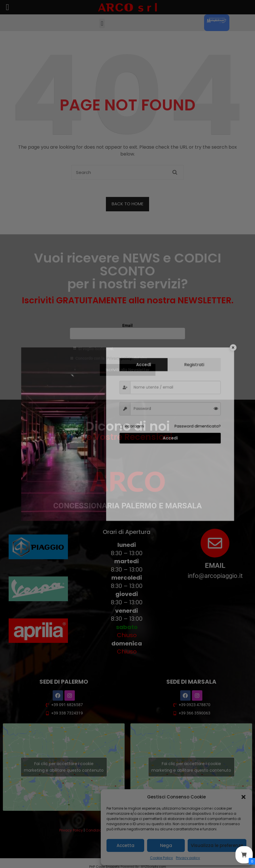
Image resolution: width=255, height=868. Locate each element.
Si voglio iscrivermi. (93, 349)
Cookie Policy (161, 858)
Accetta (125, 845)
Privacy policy (188, 858)
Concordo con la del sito (109, 358)
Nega (166, 845)
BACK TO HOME (127, 204)
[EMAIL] (215, 543)
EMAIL (215, 566)
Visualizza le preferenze (217, 845)
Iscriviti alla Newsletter (128, 370)
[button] (243, 797)
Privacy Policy (71, 830)
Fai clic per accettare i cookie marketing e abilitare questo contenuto (64, 767)
